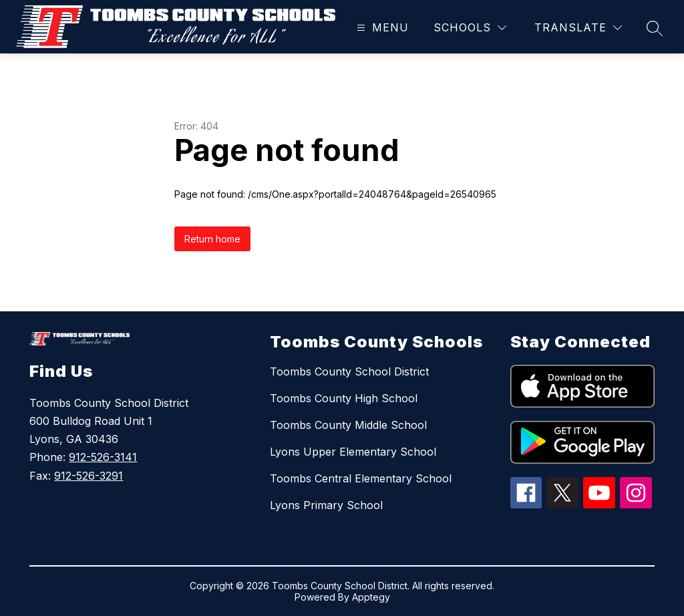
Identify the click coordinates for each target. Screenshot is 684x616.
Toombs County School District (349, 371)
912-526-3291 (89, 476)
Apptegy (371, 597)
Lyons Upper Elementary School (353, 452)
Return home (212, 239)
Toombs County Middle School (348, 425)
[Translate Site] (578, 28)
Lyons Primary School (326, 505)
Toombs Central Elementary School (361, 478)
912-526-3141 (103, 457)
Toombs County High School (344, 398)
